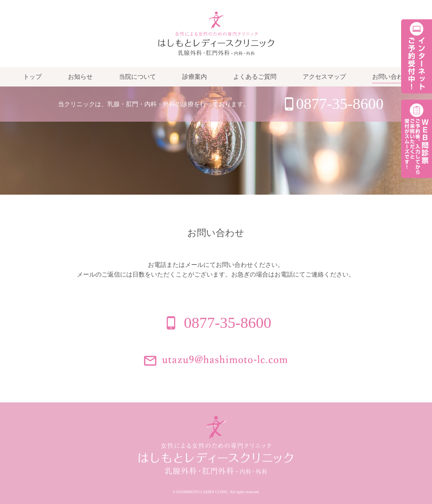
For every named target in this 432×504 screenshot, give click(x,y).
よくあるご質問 (255, 77)
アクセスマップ (324, 77)
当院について (137, 77)
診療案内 (195, 77)
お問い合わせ (391, 77)
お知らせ (80, 77)
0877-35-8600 (340, 104)
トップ (32, 77)
